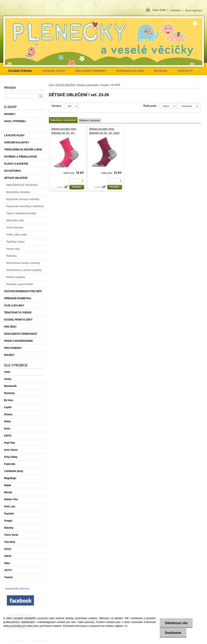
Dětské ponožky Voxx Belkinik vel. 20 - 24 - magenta (64, 133)
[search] (41, 96)
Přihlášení (175, 11)
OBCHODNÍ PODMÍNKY (91, 71)
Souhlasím (173, 633)
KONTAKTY (185, 71)
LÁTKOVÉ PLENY (54, 71)
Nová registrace (194, 11)
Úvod (51, 85)
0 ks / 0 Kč (159, 10)
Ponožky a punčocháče (88, 85)
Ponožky (105, 85)
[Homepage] (20, 71)
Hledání (10, 88)
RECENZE (161, 71)
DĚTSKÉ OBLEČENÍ (65, 85)
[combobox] (168, 106)
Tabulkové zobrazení (63, 120)
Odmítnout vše (176, 623)
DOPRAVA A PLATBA (130, 71)
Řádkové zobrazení (90, 120)
